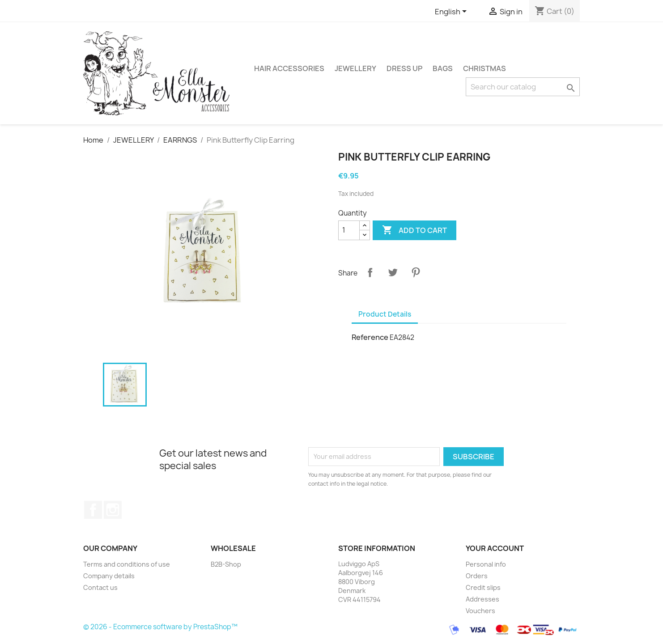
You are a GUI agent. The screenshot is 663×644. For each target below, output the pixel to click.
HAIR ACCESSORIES (289, 68)
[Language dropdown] (452, 12)
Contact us (100, 587)
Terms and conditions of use (127, 564)
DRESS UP (404, 68)
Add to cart (414, 230)
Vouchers (480, 611)
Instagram (113, 510)
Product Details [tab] (385, 314)
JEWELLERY (355, 68)
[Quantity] (349, 230)
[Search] (523, 87)
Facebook (93, 510)
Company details (109, 576)
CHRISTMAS (484, 68)
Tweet (393, 272)
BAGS (443, 68)
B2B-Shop (226, 564)
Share (370, 272)
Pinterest (416, 272)
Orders (477, 576)
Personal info (486, 564)
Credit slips (483, 587)
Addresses (482, 599)
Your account (495, 548)
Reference (370, 337)
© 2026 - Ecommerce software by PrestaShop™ (160, 627)
